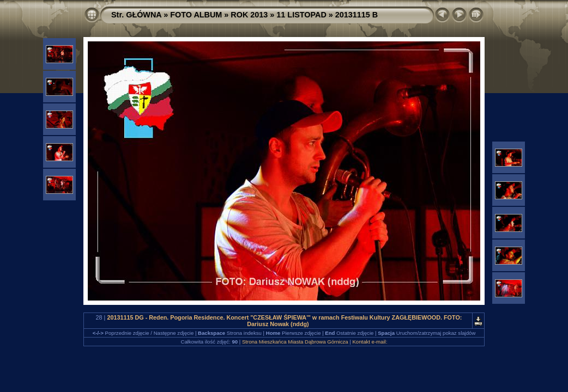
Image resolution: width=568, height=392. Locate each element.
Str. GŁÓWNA (136, 15)
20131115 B (356, 15)
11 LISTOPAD (301, 15)
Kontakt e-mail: (370, 342)
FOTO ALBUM (196, 15)
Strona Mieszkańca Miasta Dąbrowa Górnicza (295, 342)
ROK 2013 (249, 15)
